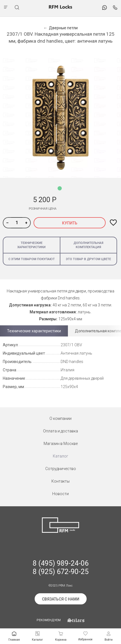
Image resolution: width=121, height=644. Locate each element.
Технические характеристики (31, 245)
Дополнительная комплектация (88, 245)
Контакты (60, 481)
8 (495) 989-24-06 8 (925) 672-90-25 (61, 567)
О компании (60, 418)
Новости (60, 494)
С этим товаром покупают (32, 259)
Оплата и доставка (60, 431)
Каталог (60, 456)
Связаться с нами (61, 599)
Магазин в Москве (61, 444)
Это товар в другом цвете (88, 259)
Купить (70, 223)
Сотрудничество (61, 469)
